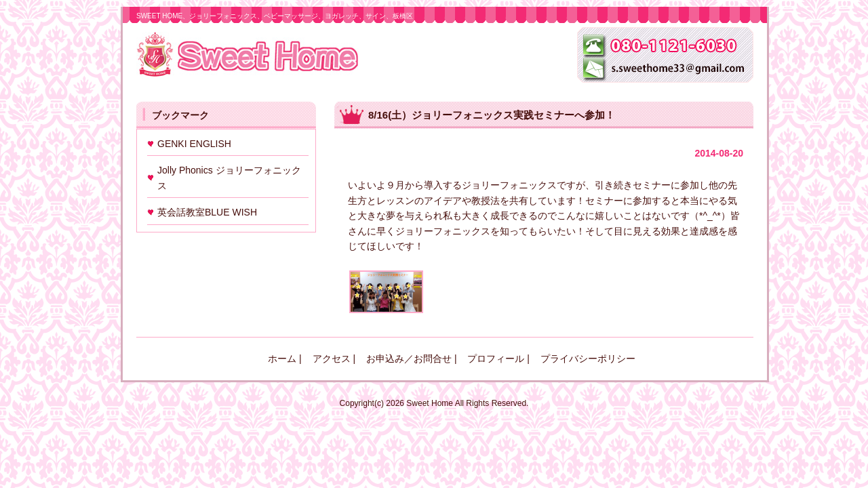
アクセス (332, 359)
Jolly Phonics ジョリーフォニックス (229, 178)
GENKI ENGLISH (194, 144)
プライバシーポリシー (588, 359)
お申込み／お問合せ (409, 359)
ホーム (282, 359)
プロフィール (496, 359)
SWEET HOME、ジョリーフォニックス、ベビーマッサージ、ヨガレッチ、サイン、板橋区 (275, 16)
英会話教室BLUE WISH (207, 212)
